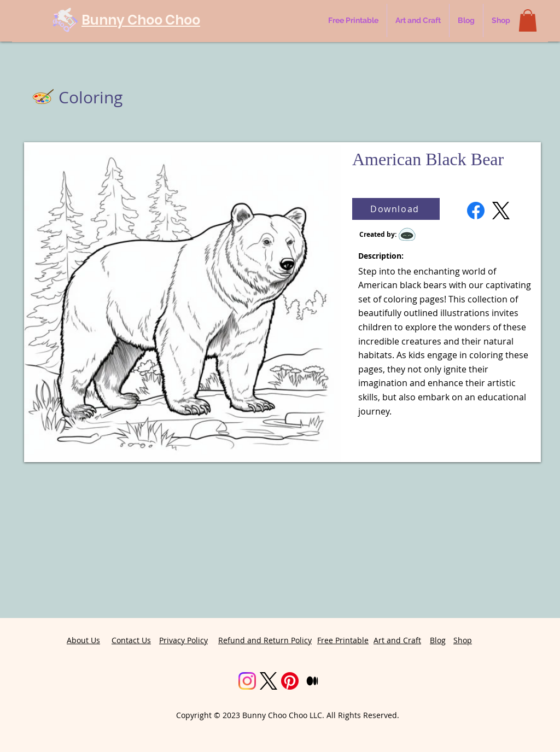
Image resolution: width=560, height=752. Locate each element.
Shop (463, 640)
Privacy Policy (183, 640)
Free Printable (343, 640)
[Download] (396, 209)
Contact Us (131, 640)
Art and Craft (397, 640)
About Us (83, 640)
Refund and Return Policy (265, 640)
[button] (528, 21)
